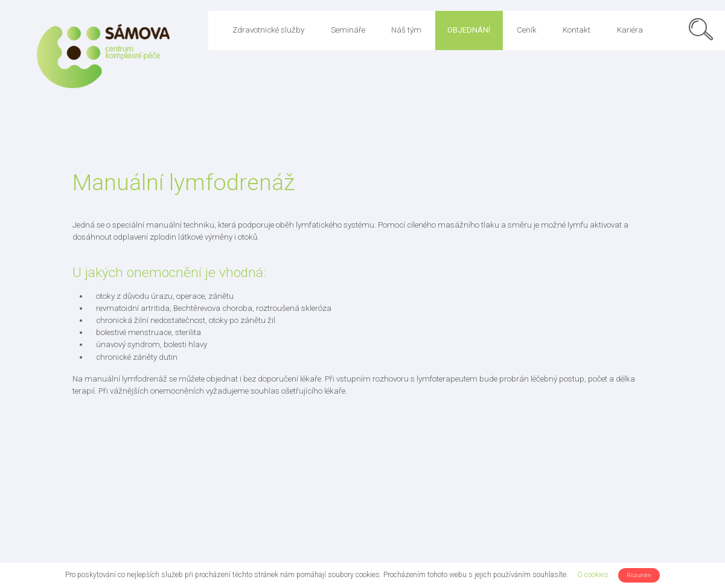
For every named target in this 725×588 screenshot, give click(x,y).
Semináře (348, 30)
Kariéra (630, 30)
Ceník (527, 30)
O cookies (593, 575)
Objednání (469, 30)
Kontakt (576, 30)
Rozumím (639, 575)
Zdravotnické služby (268, 30)
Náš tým (406, 30)
